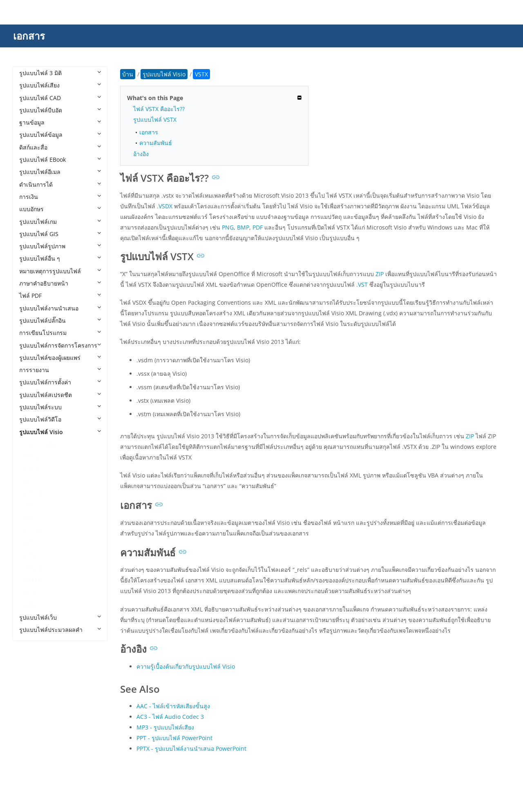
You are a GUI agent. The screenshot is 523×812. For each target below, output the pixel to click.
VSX (32, 592)
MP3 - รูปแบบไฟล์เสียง (165, 727)
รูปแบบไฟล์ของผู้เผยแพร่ (60, 358)
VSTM (35, 568)
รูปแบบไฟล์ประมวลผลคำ (60, 630)
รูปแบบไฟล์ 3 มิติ (60, 73)
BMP (243, 227)
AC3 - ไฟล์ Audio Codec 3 (170, 717)
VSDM (35, 494)
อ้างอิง (141, 154)
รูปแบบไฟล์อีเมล (60, 172)
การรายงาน (60, 370)
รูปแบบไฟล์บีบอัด (60, 110)
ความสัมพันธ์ (156, 143)
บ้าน (128, 74)
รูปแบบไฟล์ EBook (60, 159)
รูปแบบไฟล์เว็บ (60, 617)
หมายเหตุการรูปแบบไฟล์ (60, 271)
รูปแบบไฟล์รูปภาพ (60, 246)
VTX (32, 605)
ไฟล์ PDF (60, 296)
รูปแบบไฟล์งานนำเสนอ (60, 308)
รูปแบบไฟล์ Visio (60, 432)
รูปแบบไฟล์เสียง (60, 85)
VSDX (34, 506)
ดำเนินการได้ (60, 184)
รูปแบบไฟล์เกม (60, 222)
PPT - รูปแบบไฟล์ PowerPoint (174, 738)
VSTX (34, 580)
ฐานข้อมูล (60, 122)
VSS (32, 519)
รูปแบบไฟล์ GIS (60, 234)
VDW (34, 456)
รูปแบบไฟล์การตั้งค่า (60, 382)
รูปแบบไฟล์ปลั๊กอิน (60, 320)
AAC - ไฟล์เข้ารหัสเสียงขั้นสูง (173, 706)
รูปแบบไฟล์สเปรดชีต (60, 395)
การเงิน (60, 197)
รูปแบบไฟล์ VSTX (155, 119)
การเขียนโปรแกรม (60, 333)
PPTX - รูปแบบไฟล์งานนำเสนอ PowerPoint (191, 748)
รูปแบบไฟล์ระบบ (60, 407)
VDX (33, 469)
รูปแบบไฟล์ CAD (60, 98)
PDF (258, 227)
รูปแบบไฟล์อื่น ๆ (60, 258)
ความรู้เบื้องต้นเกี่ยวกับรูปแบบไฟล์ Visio (186, 666)
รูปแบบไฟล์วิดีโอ (60, 419)
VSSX (34, 543)
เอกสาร (29, 36)
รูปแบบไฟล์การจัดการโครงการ (60, 345)
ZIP (380, 274)
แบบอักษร (60, 209)
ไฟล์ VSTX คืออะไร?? (159, 109)
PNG (228, 227)
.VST (362, 284)
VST (32, 556)
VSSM (35, 531)
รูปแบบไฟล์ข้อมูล (60, 135)
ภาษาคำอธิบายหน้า (60, 283)
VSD (33, 481)
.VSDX (165, 206)
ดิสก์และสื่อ (60, 147)
